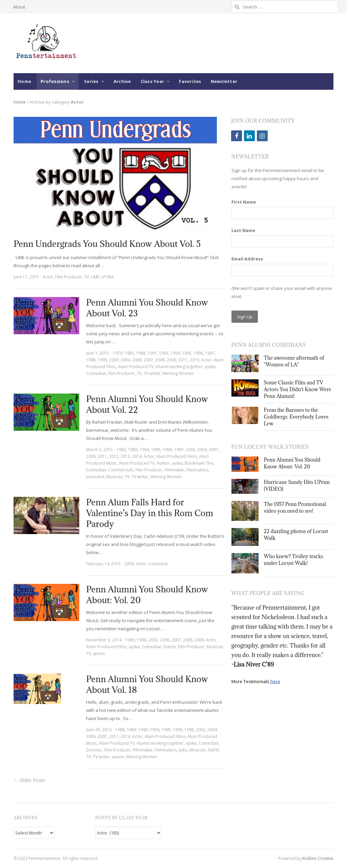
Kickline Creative (318, 858)
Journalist (95, 477)
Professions (55, 81)
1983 (121, 450)
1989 (133, 450)
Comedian (96, 373)
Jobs (183, 750)
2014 (137, 456)
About (19, 7)
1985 (129, 353)
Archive (122, 81)
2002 (153, 640)
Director (94, 750)
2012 (114, 456)
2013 (195, 360)
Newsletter (224, 81)
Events (170, 647)
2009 (171, 360)
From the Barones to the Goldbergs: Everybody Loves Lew (296, 417)
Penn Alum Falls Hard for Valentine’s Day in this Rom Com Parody (150, 513)
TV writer (152, 373)
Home (24, 81)
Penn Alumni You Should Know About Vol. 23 (147, 308)
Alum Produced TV (136, 367)
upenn (99, 653)
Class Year (152, 81)
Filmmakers (197, 470)
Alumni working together (179, 367)
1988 (141, 353)
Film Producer (69, 277)
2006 (137, 360)
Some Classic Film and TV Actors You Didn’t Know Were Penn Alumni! (298, 389)
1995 (187, 353)
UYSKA (108, 277)
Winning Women (178, 373)
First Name (244, 202)
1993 (164, 353)
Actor (48, 277)
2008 (160, 360)
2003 (114, 360)
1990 (143, 730)
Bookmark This (199, 463)
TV (86, 277)
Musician (114, 477)
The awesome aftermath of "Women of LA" (294, 361)
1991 (152, 353)
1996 (198, 353)
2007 (148, 360)
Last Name (243, 230)
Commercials (121, 470)
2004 (125, 360)
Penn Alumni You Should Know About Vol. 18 (147, 684)
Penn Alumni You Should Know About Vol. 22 (147, 404)
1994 (175, 353)
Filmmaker (174, 470)
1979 (118, 353)
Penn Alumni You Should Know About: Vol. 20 (147, 595)
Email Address (247, 259)
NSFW (213, 750)
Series (91, 81)
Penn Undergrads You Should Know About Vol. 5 (107, 244)
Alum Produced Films (177, 456)
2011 (183, 360)
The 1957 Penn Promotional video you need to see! (295, 507)
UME (95, 277)
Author (163, 463)
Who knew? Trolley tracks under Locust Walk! (294, 560)
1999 (102, 360)
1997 (210, 353)
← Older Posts (29, 780)
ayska (210, 367)
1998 (91, 360)
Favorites (190, 81)
